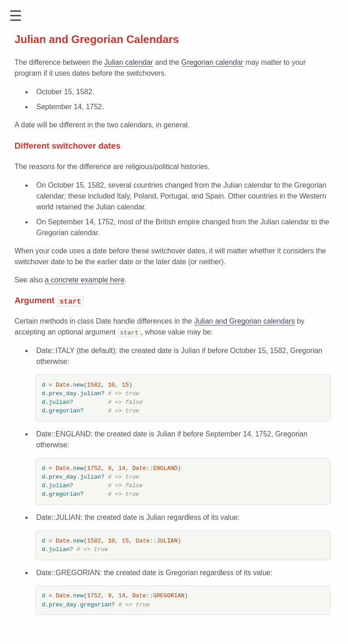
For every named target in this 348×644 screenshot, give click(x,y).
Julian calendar (129, 62)
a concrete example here (85, 280)
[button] (16, 16)
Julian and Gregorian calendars (244, 321)
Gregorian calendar (212, 62)
